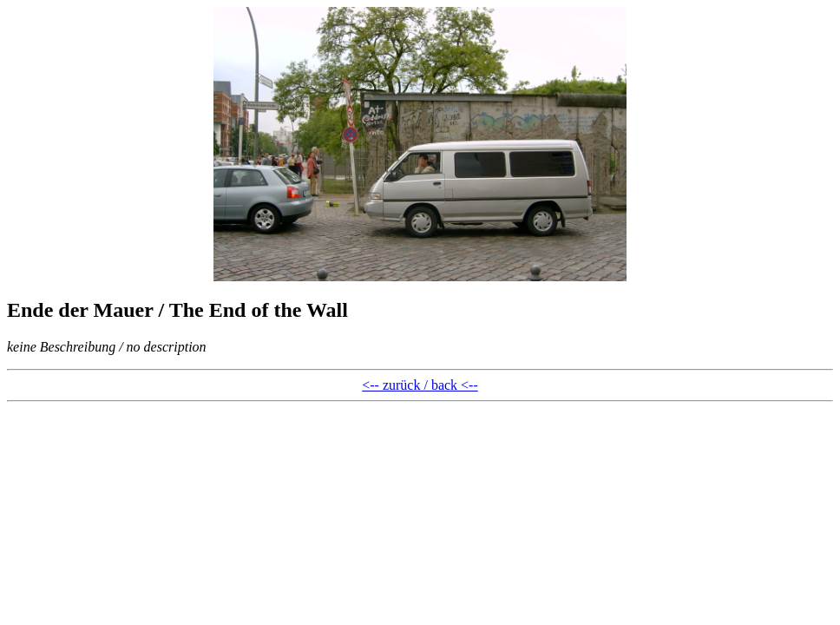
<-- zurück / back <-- (420, 385)
